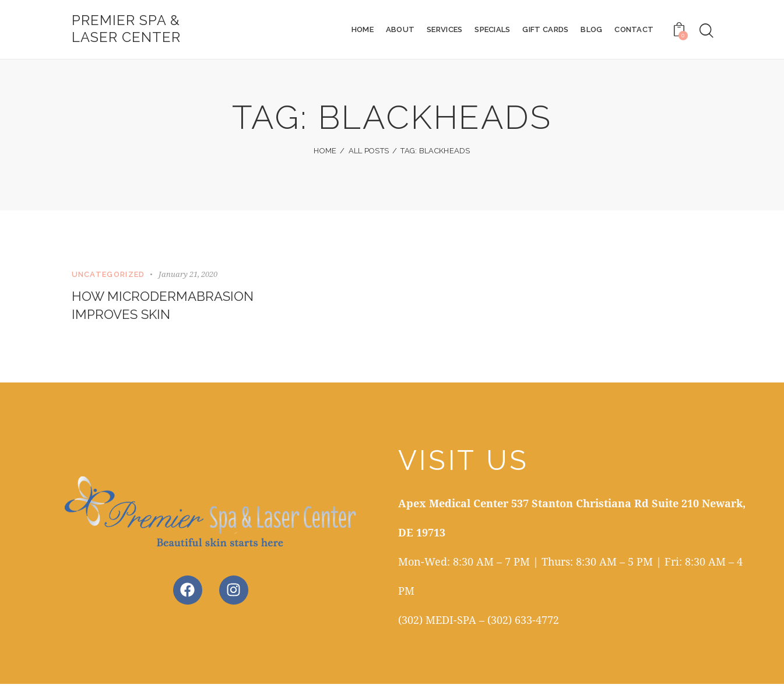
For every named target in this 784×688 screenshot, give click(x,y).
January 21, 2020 (188, 275)
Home (325, 152)
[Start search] (706, 31)
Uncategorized (108, 275)
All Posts (369, 152)
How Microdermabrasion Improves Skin (167, 308)
